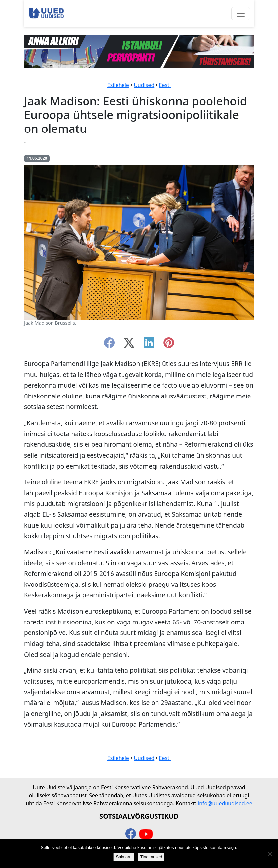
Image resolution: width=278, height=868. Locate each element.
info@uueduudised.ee (225, 803)
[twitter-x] (129, 345)
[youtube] (146, 834)
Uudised (144, 85)
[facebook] (109, 345)
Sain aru (123, 857)
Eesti (165, 85)
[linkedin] (149, 345)
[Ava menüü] (241, 14)
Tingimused (151, 857)
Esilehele (118, 85)
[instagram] (169, 345)
